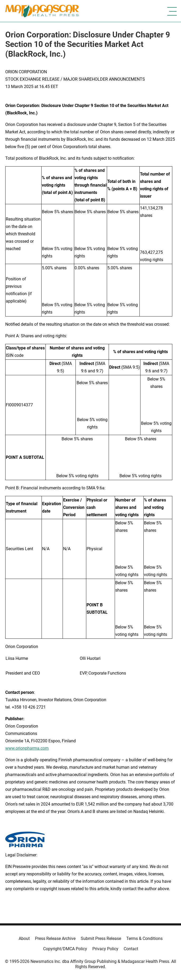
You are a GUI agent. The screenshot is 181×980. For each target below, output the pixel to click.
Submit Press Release (101, 938)
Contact (131, 949)
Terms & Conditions (144, 938)
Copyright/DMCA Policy (65, 949)
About (24, 938)
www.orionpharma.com (27, 748)
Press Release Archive (55, 938)
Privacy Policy (105, 949)
